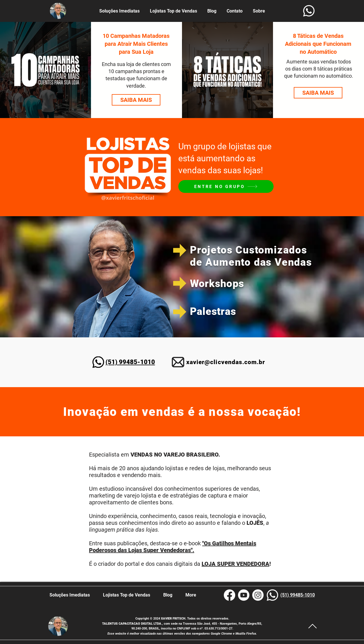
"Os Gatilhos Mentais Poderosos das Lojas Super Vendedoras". (173, 547)
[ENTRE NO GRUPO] (226, 186)
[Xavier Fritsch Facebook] (229, 595)
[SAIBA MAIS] (136, 100)
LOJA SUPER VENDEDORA (235, 564)
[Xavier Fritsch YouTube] (244, 595)
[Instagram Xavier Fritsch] (258, 595)
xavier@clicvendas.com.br (226, 362)
